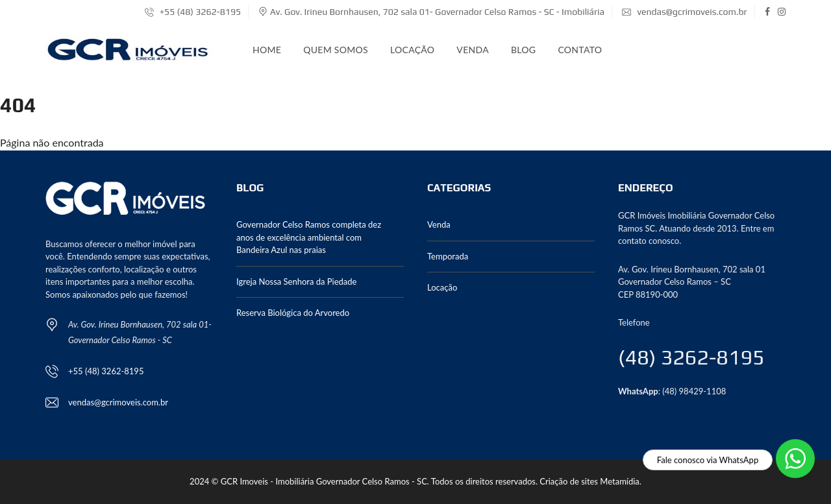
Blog (523, 50)
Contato (580, 50)
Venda (473, 50)
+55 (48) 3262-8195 (193, 12)
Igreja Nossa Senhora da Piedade (296, 282)
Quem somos (336, 50)
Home (267, 50)
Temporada (448, 256)
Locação (412, 50)
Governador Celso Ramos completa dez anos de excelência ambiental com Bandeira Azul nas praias (309, 237)
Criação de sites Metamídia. (590, 481)
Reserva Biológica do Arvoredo (293, 313)
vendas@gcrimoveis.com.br (684, 12)
